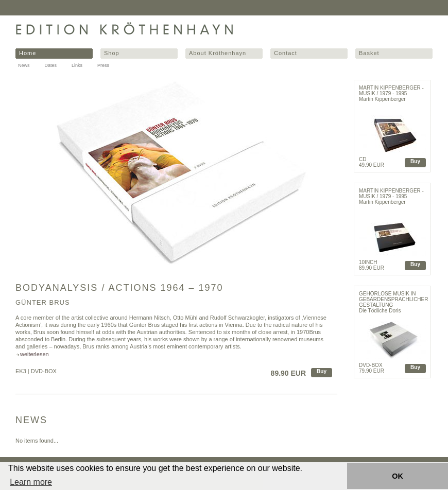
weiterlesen (35, 354)
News (24, 65)
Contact (286, 53)
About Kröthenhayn (218, 53)
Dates (51, 65)
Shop (112, 53)
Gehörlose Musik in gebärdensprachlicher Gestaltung (393, 299)
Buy (322, 371)
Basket (369, 53)
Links (77, 65)
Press (103, 65)
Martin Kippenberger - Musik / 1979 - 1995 (391, 91)
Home (28, 53)
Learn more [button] (31, 482)
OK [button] (398, 476)
